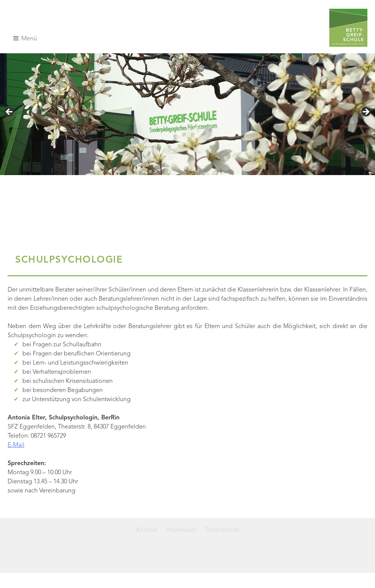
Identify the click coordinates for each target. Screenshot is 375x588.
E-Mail (16, 445)
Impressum (181, 530)
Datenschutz (222, 530)
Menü (25, 38)
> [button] (365, 112)
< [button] (10, 112)
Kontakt (147, 530)
